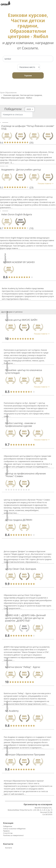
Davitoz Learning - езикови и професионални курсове (20, 424)
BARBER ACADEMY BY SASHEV (19, 262)
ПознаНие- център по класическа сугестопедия (23, 371)
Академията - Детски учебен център (21, 170)
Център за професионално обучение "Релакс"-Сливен (25, 475)
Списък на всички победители (14, 829)
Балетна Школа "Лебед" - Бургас (23, 667)
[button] (27, 183)
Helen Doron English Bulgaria (17, 214)
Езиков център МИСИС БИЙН (21, 320)
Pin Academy (12, 711)
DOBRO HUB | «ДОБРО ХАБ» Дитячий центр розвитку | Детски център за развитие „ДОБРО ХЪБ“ (25, 618)
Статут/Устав (8, 833)
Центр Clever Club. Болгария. (21, 569)
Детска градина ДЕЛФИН (19, 520)
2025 (29, 109)
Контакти (9, 848)
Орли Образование (8, 93)
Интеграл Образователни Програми (25, 755)
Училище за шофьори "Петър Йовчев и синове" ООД (28, 127)
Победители (8, 826)
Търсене (28, 76)
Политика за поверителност (13, 835)
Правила (6, 831)
